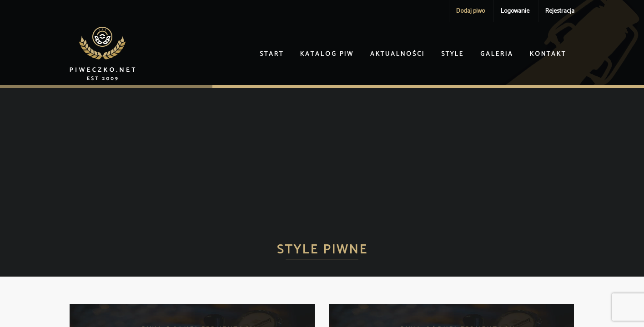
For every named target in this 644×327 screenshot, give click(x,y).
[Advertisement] (322, 156)
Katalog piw (327, 54)
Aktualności (397, 54)
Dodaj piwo (470, 11)
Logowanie (515, 11)
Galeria (497, 54)
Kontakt (548, 54)
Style (453, 54)
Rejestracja (560, 11)
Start (272, 54)
